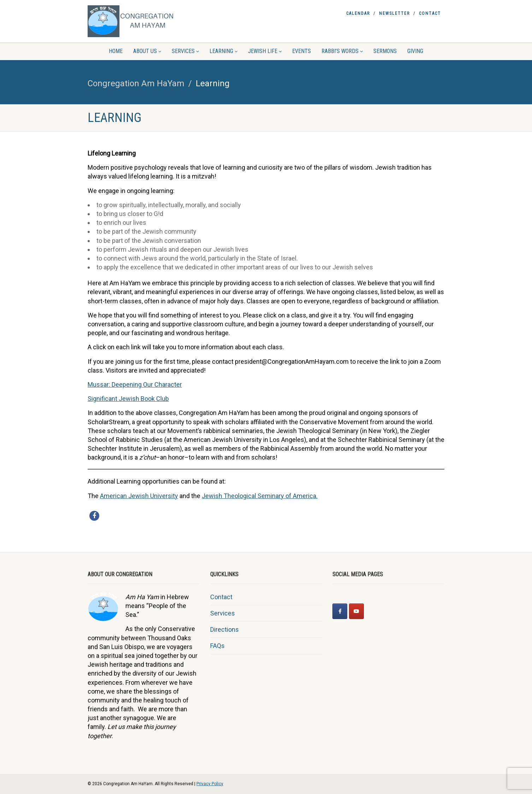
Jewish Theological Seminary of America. (260, 496)
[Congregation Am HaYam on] (373, 611)
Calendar (358, 13)
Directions (224, 629)
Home (116, 51)
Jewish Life (265, 51)
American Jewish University (139, 496)
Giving (415, 51)
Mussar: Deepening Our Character (135, 384)
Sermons (385, 51)
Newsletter (394, 13)
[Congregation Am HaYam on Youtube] (356, 611)
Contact (430, 13)
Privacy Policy (210, 784)
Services (185, 51)
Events (302, 51)
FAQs (217, 646)
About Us (147, 51)
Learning (223, 51)
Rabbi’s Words (342, 51)
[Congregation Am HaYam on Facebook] (340, 611)
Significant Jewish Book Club (128, 399)
